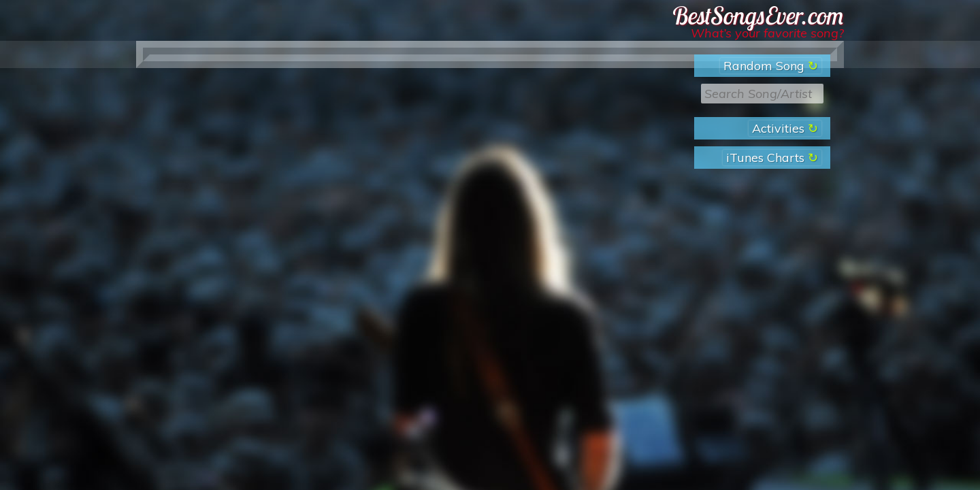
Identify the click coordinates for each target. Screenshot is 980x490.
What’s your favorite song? (767, 33)
